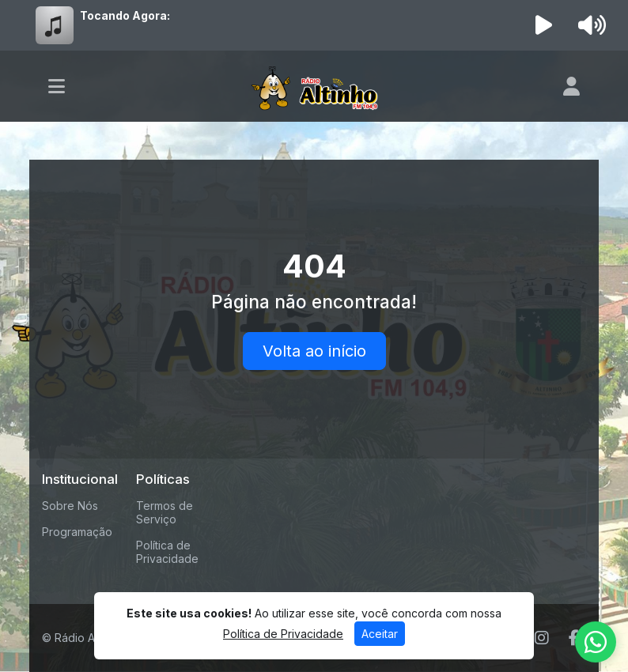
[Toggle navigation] (57, 86)
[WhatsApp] (596, 642)
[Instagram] (542, 638)
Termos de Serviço (165, 512)
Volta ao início (314, 351)
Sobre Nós (70, 506)
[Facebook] (574, 638)
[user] (571, 86)
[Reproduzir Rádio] (544, 25)
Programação (77, 532)
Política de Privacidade (167, 552)
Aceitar (380, 634)
